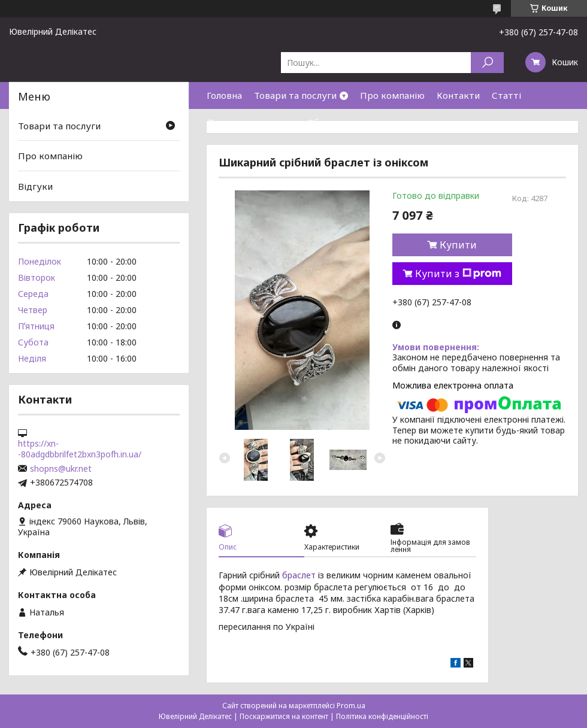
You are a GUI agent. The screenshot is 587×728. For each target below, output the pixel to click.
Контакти (458, 95)
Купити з (458, 274)
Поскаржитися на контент (284, 716)
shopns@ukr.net (61, 469)
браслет (299, 575)
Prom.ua (351, 706)
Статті (506, 95)
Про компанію (392, 95)
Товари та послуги (295, 95)
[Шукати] (487, 63)
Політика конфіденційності (382, 716)
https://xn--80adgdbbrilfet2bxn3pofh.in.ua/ (80, 449)
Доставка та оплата (251, 122)
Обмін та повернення (355, 122)
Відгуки (35, 186)
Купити (458, 245)
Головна (224, 95)
